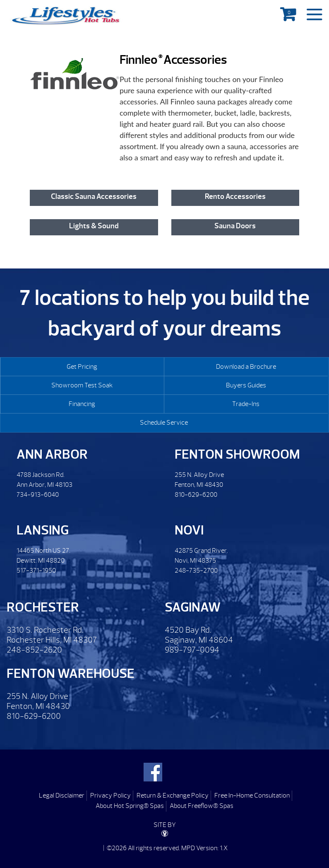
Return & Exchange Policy (173, 795)
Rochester (43, 607)
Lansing (43, 530)
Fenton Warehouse (71, 673)
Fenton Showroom (237, 454)
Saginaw (193, 607)
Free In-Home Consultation (252, 795)
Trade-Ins (246, 404)
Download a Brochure (246, 367)
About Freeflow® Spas (202, 806)
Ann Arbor (52, 454)
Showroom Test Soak (82, 385)
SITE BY (165, 829)
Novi (189, 530)
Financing (82, 404)
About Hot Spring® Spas (130, 806)
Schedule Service (164, 423)
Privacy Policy (110, 795)
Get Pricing (82, 367)
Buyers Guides (246, 385)
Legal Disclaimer (62, 795)
